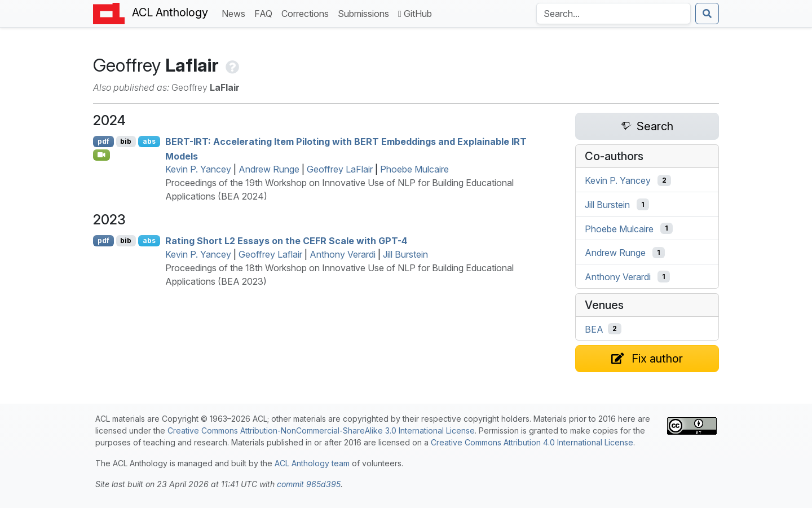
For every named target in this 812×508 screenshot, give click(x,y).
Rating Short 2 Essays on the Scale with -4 (286, 241)
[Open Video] (101, 155)
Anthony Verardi (343, 254)
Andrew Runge (269, 169)
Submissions (366, 13)
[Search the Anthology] (614, 14)
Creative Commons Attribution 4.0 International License (532, 442)
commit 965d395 (309, 484)
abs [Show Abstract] (149, 141)
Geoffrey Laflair (270, 254)
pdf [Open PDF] (103, 141)
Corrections (307, 13)
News (236, 13)
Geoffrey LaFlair (340, 169)
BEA (594, 329)
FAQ (266, 13)
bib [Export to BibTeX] (126, 141)
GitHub (415, 14)
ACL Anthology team (312, 463)
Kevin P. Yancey (198, 169)
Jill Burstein (405, 254)
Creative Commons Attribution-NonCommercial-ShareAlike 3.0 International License (321, 430)
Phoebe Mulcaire (414, 169)
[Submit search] (707, 14)
